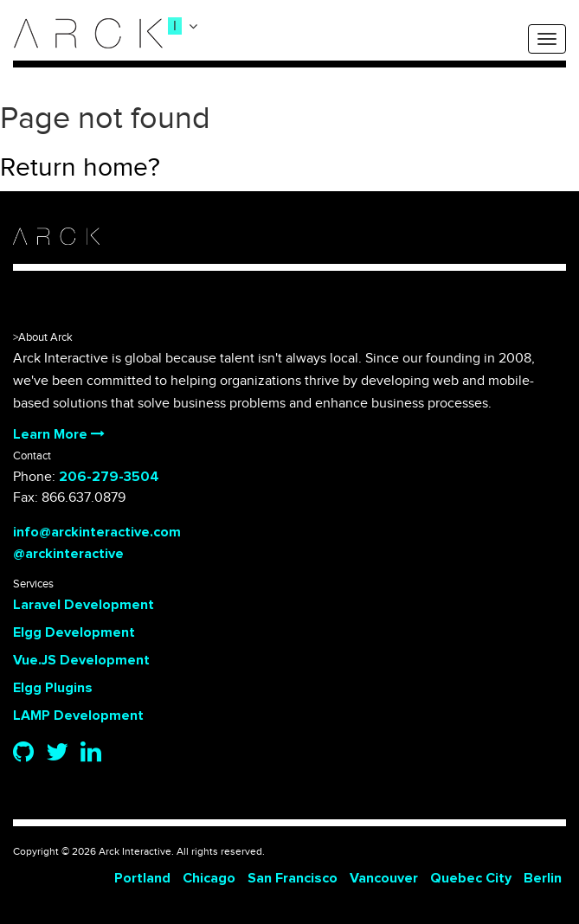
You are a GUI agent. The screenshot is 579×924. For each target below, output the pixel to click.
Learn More (59, 434)
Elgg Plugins (53, 688)
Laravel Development (84, 605)
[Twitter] (57, 754)
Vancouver (384, 878)
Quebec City (471, 878)
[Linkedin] (91, 754)
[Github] (23, 754)
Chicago (209, 878)
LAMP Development (78, 715)
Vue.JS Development (81, 660)
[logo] (88, 33)
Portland (142, 878)
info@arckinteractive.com (97, 532)
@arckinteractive (68, 554)
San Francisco (293, 878)
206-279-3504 (109, 477)
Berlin (543, 878)
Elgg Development (74, 632)
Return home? (80, 168)
